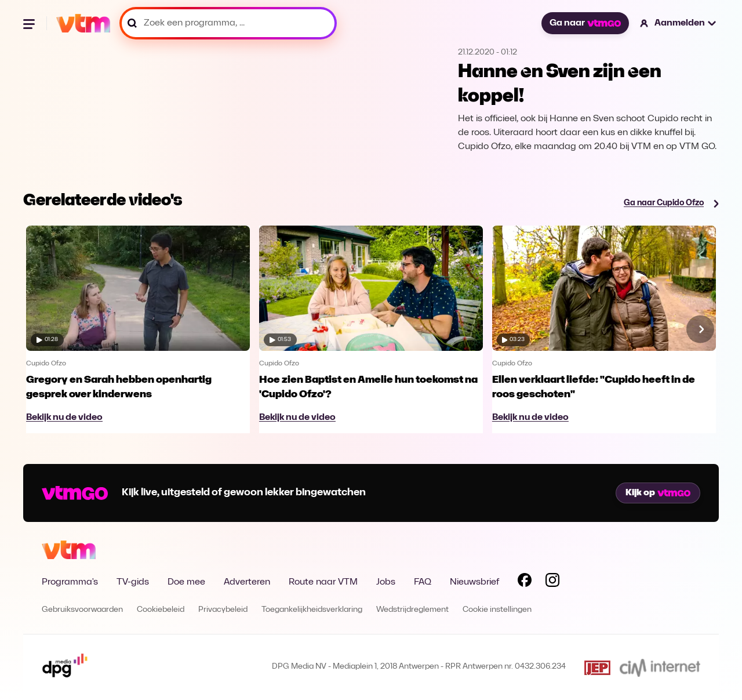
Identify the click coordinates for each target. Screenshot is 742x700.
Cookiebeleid (161, 610)
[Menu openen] (30, 23)
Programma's (70, 582)
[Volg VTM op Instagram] (552, 582)
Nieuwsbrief (474, 582)
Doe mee (186, 582)
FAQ (423, 582)
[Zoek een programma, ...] (228, 23)
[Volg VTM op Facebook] (525, 582)
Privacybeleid (223, 610)
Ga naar (585, 23)
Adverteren (247, 582)
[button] (679, 23)
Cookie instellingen (497, 610)
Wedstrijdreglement (412, 610)
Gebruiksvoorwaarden (82, 610)
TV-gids (133, 582)
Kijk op (658, 493)
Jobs (386, 582)
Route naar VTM (323, 582)
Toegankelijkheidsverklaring (312, 610)
